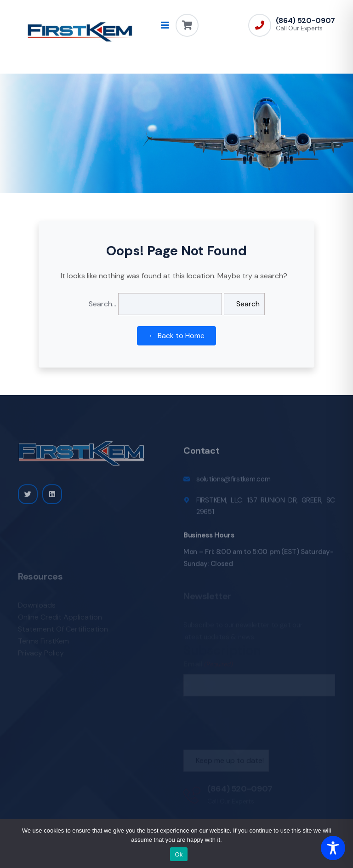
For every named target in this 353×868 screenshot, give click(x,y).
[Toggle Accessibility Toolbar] (333, 848)
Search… (102, 304)
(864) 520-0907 (305, 21)
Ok (179, 854)
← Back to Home (176, 336)
